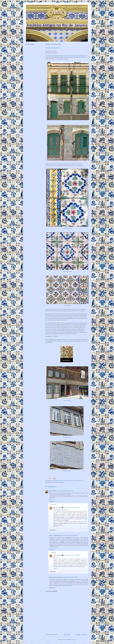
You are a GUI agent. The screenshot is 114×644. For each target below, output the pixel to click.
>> (81, 339)
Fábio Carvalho (57, 508)
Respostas (53, 504)
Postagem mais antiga (81, 635)
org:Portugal (77, 481)
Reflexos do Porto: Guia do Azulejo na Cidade (69, 339)
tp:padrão (61, 482)
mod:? (72, 481)
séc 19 (82, 481)
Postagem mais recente (52, 635)
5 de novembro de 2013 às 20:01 (69, 577)
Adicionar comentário (51, 591)
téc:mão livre (55, 482)
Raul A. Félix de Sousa (55, 536)
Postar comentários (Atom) (69, 640)
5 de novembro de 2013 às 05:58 (72, 555)
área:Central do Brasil (57, 481)
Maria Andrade (53, 491)
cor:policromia (66, 481)
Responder (52, 501)
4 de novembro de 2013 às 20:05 (69, 536)
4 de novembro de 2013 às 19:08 (72, 508)
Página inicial (67, 635)
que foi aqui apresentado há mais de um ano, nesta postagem (70, 56)
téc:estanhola (49, 482)
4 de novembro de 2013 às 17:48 (65, 491)
